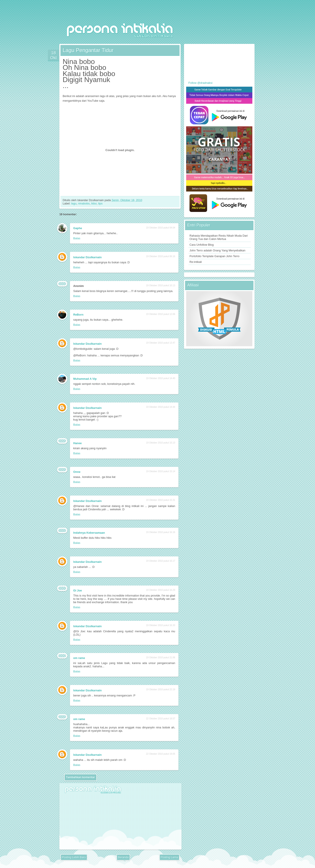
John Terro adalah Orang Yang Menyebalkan (217, 250)
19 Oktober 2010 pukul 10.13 (161, 285)
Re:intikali (196, 262)
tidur (94, 203)
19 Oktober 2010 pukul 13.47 (161, 343)
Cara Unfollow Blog (202, 245)
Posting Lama (169, 857)
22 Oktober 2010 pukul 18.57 (161, 719)
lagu (74, 203)
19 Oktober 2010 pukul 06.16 (161, 256)
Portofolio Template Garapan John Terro (214, 256)
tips (100, 203)
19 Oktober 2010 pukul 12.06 (161, 314)
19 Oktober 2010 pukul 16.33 (161, 625)
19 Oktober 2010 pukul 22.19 (161, 689)
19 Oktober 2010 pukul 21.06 (161, 658)
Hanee (77, 443)
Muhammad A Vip (85, 379)
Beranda (123, 857)
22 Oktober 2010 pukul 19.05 (161, 754)
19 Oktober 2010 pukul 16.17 (161, 561)
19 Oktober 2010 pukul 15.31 (161, 500)
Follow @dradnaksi (200, 83)
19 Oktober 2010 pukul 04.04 (161, 228)
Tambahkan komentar (80, 777)
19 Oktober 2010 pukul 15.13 (161, 443)
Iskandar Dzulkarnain (87, 257)
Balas (77, 238)
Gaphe (78, 228)
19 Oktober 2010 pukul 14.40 (161, 378)
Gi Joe (78, 590)
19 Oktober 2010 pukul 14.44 (161, 407)
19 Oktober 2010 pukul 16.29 (161, 590)
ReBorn (78, 315)
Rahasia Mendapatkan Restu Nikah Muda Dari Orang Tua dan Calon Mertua (219, 237)
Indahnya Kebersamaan (89, 533)
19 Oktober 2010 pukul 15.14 (161, 471)
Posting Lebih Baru (74, 857)
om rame (79, 658)
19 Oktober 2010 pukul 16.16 (161, 532)
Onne (77, 472)
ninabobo (84, 203)
